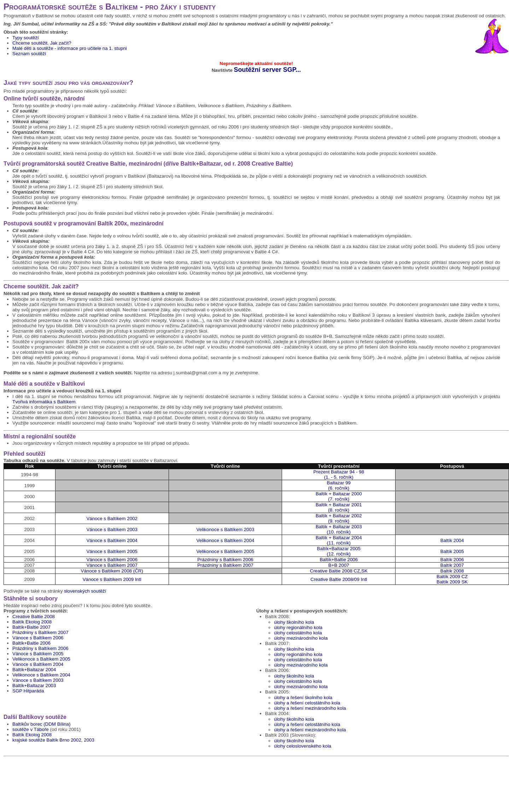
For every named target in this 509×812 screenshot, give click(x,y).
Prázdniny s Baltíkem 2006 (225, 560)
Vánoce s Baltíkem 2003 (112, 529)
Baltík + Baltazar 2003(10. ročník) (339, 529)
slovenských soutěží (85, 591)
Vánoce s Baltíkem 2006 (112, 560)
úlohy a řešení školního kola (303, 698)
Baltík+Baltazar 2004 (34, 670)
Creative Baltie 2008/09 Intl (339, 579)
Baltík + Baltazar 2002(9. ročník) (339, 518)
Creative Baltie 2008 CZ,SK (339, 571)
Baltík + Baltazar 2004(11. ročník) (339, 540)
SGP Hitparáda (28, 691)
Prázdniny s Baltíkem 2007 (225, 565)
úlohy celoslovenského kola (303, 746)
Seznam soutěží (29, 54)
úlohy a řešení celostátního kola (307, 703)
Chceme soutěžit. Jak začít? (42, 43)
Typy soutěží (26, 38)
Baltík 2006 (452, 560)
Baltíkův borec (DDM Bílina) (41, 724)
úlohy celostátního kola (298, 633)
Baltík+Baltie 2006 (339, 560)
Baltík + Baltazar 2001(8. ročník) (339, 507)
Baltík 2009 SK (452, 582)
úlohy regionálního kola (298, 627)
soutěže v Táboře (31, 729)
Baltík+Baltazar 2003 (34, 686)
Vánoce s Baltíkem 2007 (112, 565)
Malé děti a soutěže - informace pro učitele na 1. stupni (70, 48)
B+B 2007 (339, 565)
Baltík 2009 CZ (452, 577)
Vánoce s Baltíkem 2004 (112, 540)
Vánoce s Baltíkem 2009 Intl (112, 579)
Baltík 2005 (452, 551)
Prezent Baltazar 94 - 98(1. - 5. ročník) (339, 474)
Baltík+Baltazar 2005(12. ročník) (339, 551)
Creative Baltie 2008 (34, 617)
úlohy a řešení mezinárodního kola (310, 708)
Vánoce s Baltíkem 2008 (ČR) (112, 571)
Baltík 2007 (452, 565)
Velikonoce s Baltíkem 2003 (226, 529)
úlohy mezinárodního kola (301, 638)
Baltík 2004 (452, 540)
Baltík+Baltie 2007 (31, 627)
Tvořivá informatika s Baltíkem (44, 402)
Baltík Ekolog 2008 (32, 622)
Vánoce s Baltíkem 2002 (112, 519)
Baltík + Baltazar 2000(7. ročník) (339, 496)
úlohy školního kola (294, 622)
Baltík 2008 (452, 571)
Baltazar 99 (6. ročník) (339, 485)
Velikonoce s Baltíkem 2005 (226, 551)
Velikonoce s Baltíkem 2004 (226, 540)
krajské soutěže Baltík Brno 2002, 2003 (53, 740)
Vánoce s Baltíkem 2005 (112, 551)
